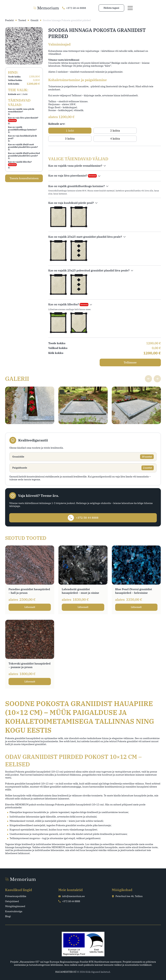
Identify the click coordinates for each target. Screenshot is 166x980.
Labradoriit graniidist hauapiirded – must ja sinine (80, 587)
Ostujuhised (12, 901)
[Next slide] (157, 371)
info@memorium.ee (72, 896)
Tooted (22, 20)
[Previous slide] (148, 371)
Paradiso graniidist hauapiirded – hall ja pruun (29, 587)
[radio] (62, 131)
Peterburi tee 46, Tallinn (127, 896)
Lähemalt (30, 603)
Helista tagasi (140, 8)
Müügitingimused (15, 906)
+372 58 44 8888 (69, 901)
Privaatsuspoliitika (16, 896)
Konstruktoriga (14, 911)
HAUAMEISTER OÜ (66, 972)
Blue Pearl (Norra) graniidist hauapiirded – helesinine (134, 587)
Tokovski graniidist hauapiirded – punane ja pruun (30, 665)
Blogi (8, 916)
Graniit (34, 20)
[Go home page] (18, 8)
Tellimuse (144, 354)
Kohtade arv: (57, 124)
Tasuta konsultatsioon (24, 177)
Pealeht (9, 20)
